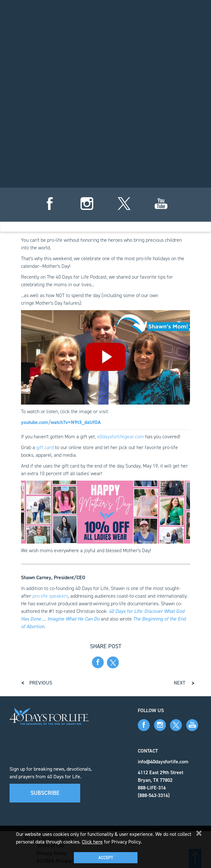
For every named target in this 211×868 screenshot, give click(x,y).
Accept (106, 858)
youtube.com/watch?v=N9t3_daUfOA (61, 422)
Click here (92, 842)
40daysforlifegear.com (120, 437)
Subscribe (45, 793)
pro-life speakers (50, 596)
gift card (45, 447)
